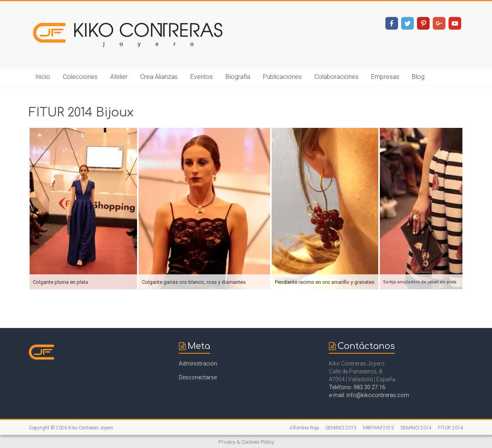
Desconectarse (198, 377)
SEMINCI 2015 (341, 428)
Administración (198, 364)
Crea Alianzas (159, 77)
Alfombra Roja (304, 428)
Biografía (238, 77)
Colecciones (80, 77)
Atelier (119, 77)
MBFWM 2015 (378, 428)
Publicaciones (282, 77)
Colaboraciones (336, 77)
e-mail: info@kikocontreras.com (369, 395)
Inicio (43, 77)
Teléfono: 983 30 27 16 (357, 387)
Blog (418, 77)
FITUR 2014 (451, 428)
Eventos (202, 77)
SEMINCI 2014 (416, 428)
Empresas (385, 77)
